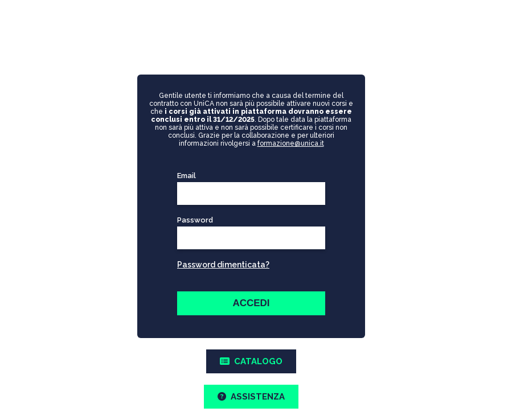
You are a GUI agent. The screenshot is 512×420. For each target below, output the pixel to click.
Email (187, 176)
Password (249, 220)
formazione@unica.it (291, 143)
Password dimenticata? (223, 265)
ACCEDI (251, 303)
